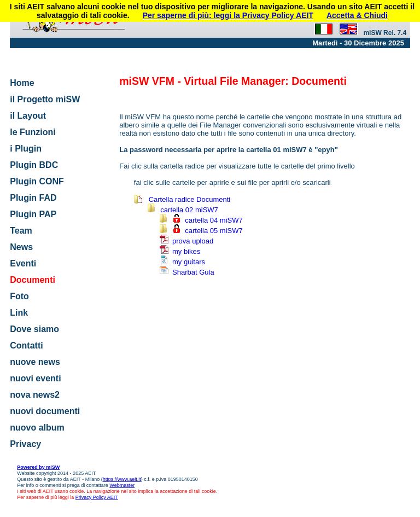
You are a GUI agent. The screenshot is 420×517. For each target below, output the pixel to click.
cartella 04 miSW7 (214, 220)
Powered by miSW (38, 467)
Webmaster (122, 485)
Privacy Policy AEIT (97, 497)
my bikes (186, 251)
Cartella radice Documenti (190, 199)
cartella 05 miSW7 (214, 231)
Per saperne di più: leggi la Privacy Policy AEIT (228, 15)
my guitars (189, 262)
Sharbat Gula (193, 272)
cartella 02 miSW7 (189, 210)
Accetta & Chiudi (357, 15)
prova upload (193, 241)
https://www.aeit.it (122, 479)
